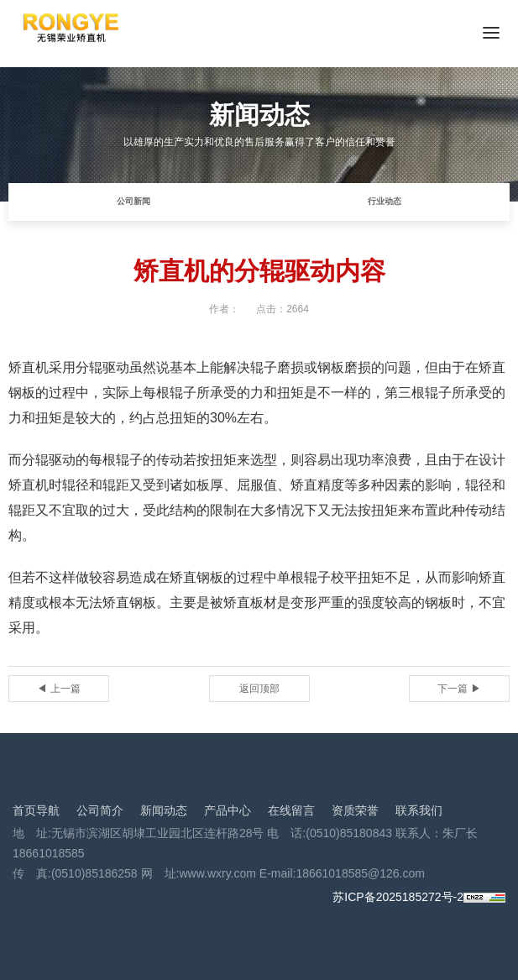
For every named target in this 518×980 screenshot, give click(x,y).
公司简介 (100, 810)
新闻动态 (164, 810)
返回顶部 (259, 689)
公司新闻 (133, 201)
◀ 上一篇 (58, 689)
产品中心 (228, 810)
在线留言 (291, 810)
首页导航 (36, 810)
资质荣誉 (355, 810)
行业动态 (385, 201)
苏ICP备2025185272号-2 (398, 897)
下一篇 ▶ (459, 689)
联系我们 (419, 810)
